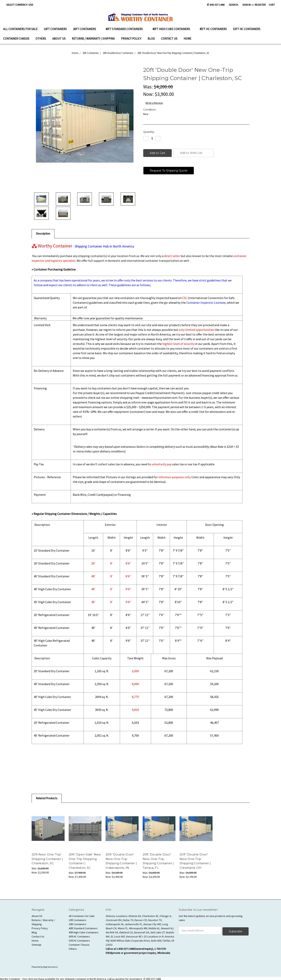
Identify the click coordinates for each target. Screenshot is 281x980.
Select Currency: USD (21, 5)
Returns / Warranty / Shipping (93, 39)
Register (260, 5)
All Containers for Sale (20, 29)
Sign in (246, 5)
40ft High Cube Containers (173, 29)
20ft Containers (86, 29)
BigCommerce (50, 966)
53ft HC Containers (247, 29)
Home (187, 39)
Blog (151, 39)
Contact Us (169, 39)
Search (233, 5)
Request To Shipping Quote (169, 171)
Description (43, 234)
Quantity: (149, 132)
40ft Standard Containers (126, 29)
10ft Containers (55, 29)
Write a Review (154, 103)
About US (59, 39)
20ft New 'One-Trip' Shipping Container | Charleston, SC (47, 859)
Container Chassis (16, 39)
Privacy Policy (131, 39)
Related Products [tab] (47, 798)
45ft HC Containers (213, 29)
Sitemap (36, 945)
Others (41, 39)
